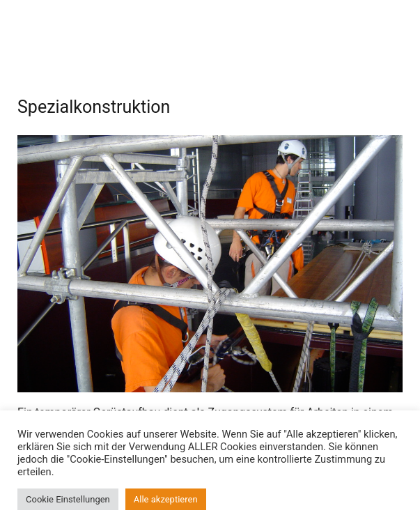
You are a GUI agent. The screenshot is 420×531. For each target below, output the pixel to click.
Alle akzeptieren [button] (166, 499)
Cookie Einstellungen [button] (68, 499)
